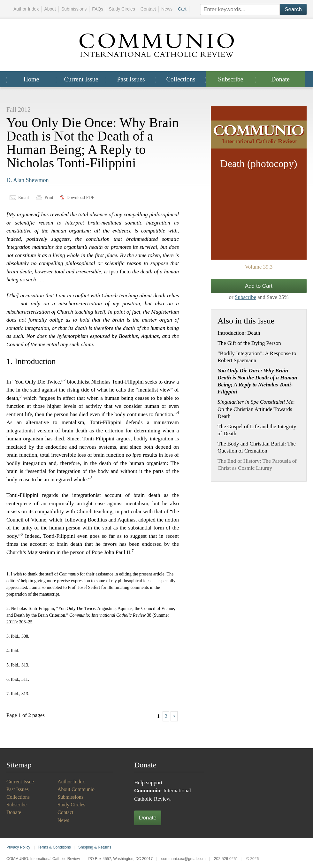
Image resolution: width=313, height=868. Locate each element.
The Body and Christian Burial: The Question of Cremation (257, 447)
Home (31, 79)
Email (23, 198)
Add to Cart (259, 286)
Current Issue (81, 79)
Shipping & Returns (95, 847)
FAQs (98, 9)
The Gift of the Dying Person (249, 343)
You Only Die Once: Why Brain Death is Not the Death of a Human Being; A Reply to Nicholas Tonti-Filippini (257, 381)
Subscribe (231, 79)
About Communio (76, 789)
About (50, 9)
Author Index (26, 9)
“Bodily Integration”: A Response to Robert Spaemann (257, 357)
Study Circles (122, 9)
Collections (181, 79)
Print (49, 198)
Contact (148, 9)
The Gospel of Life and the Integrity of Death (257, 430)
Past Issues (131, 79)
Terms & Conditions (54, 847)
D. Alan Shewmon (28, 180)
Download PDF (80, 198)
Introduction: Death (239, 333)
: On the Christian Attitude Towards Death (256, 409)
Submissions (74, 9)
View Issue (259, 183)
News (167, 9)
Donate (280, 79)
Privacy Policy (18, 847)
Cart (182, 9)
